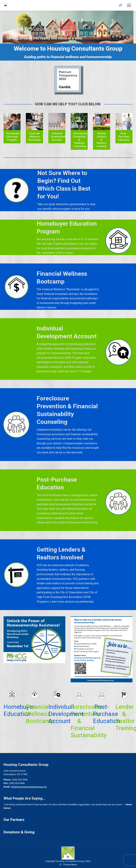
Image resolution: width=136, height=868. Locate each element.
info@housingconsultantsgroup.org (29, 787)
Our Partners (14, 820)
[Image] (68, 79)
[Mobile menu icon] (129, 5)
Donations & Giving (19, 832)
